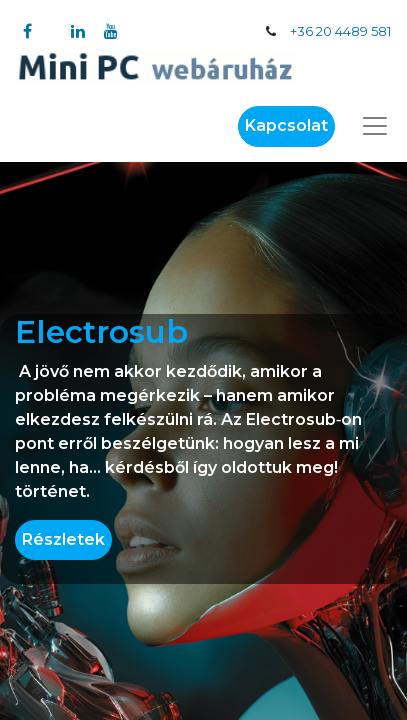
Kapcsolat (286, 125)
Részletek (63, 539)
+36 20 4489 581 (340, 31)
